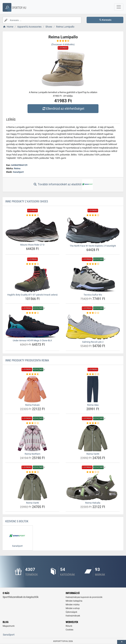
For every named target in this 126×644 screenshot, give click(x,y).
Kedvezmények (73, 616)
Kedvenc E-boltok (17, 521)
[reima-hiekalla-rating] (93, 472)
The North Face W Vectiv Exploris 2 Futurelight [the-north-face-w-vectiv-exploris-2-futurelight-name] (93, 246)
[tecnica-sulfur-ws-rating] (93, 264)
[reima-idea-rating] (93, 374)
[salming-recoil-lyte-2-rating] (93, 313)
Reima (17, 168)
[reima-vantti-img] (93, 438)
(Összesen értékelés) (63, 44)
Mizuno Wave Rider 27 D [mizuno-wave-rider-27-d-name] (32, 245)
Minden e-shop (73, 608)
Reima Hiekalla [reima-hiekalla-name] (93, 503)
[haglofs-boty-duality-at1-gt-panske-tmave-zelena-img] (32, 279)
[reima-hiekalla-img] (93, 487)
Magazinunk (9, 626)
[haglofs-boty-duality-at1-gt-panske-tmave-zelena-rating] (32, 264)
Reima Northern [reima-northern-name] (32, 454)
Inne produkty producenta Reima (27, 360)
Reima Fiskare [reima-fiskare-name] (32, 405)
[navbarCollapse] (119, 7)
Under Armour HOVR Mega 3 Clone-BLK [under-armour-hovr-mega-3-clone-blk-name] (32, 340)
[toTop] (122, 642)
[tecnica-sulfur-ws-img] (93, 279)
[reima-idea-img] (93, 389)
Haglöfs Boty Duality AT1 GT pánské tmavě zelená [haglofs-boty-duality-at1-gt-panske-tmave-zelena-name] (32, 295)
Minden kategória (74, 601)
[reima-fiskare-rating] (32, 374)
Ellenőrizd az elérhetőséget (63, 109)
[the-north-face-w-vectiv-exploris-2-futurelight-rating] (93, 215)
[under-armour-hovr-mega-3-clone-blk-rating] (32, 313)
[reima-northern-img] (32, 438)
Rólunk (69, 626)
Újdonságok (71, 612)
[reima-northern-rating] (32, 423)
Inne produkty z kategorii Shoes (27, 201)
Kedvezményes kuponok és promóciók (84, 597)
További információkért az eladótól (63, 185)
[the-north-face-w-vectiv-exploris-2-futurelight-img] (93, 230)
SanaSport (18, 172)
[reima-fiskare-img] (32, 389)
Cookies (69, 630)
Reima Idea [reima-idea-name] (93, 405)
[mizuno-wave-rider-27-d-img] (32, 230)
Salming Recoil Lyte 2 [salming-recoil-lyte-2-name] (93, 342)
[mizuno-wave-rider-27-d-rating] (32, 215)
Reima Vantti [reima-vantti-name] (93, 454)
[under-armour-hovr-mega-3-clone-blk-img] (32, 326)
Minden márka (73, 605)
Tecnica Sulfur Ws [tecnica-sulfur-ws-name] (93, 295)
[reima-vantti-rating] (93, 423)
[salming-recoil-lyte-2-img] (93, 327)
